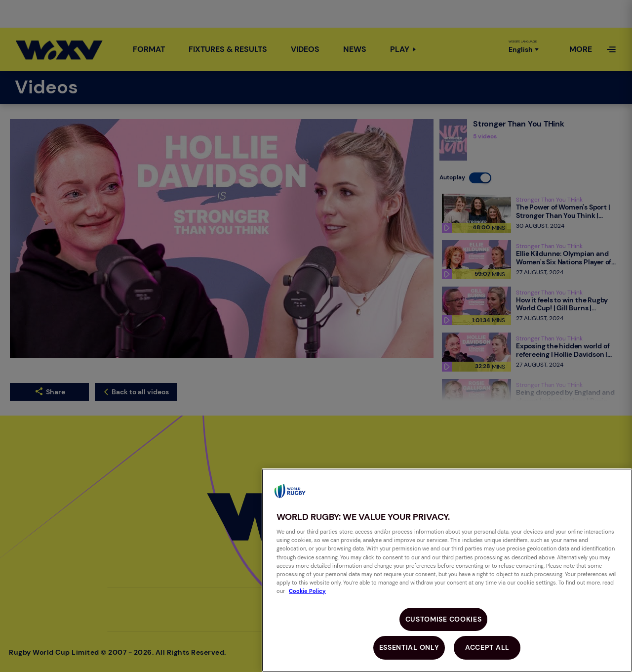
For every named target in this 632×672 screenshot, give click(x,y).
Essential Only (409, 647)
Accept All (487, 647)
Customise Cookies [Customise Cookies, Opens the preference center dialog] (444, 619)
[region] (447, 570)
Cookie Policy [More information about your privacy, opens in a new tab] (307, 591)
